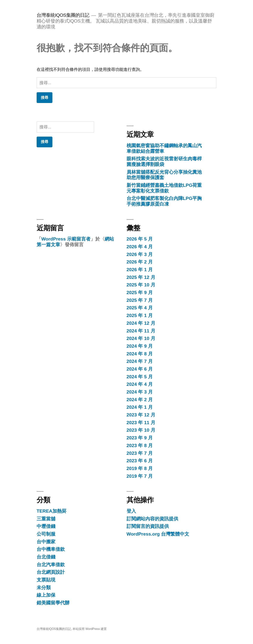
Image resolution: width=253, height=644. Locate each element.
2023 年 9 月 (140, 438)
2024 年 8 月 (140, 354)
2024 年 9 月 (140, 346)
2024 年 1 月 (140, 407)
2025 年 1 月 (140, 315)
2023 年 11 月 (141, 423)
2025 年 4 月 (140, 308)
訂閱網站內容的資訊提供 (152, 519)
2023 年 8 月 (140, 445)
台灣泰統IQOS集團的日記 (63, 15)
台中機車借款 (51, 549)
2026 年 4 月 (140, 247)
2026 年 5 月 (140, 239)
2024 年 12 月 (141, 323)
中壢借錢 (46, 526)
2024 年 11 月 (141, 331)
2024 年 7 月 (140, 361)
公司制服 (46, 534)
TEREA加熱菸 (52, 511)
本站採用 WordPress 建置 (90, 629)
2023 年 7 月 (140, 453)
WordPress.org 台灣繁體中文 (158, 534)
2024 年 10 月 (141, 338)
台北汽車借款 (51, 565)
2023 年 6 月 (140, 461)
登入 (131, 511)
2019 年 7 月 (140, 476)
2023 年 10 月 (141, 430)
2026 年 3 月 (140, 254)
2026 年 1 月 (140, 270)
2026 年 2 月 (140, 262)
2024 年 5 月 (140, 377)
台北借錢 (46, 557)
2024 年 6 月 (140, 369)
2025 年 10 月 (141, 285)
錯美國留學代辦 (53, 603)
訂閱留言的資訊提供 (148, 526)
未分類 (44, 588)
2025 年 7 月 (140, 300)
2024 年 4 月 (140, 384)
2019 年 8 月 (140, 468)
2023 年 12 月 (141, 415)
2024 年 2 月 (140, 400)
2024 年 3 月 (140, 392)
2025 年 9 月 (140, 292)
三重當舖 (46, 519)
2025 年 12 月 (141, 277)
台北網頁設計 (51, 572)
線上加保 (46, 595)
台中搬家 (46, 542)
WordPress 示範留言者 (66, 239)
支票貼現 (46, 580)
